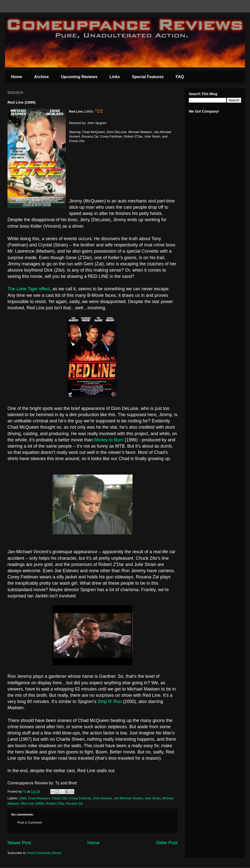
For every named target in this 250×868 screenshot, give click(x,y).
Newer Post (19, 843)
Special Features (148, 77)
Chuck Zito (59, 798)
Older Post (167, 843)
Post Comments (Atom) (44, 853)
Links (115, 77)
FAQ (180, 77)
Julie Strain (152, 798)
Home (16, 77)
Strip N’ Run (110, 701)
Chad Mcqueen (39, 798)
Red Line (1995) (32, 803)
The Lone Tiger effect (29, 289)
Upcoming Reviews (79, 77)
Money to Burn (109, 440)
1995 (23, 798)
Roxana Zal (74, 803)
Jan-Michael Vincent (128, 798)
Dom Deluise (102, 798)
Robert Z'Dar (55, 803)
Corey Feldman (80, 798)
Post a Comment (30, 822)
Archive (41, 77)
